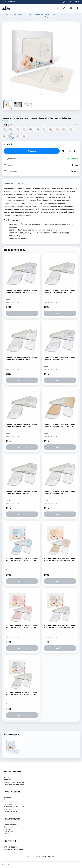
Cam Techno (8, 831)
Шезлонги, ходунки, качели (14, 782)
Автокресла (9, 780)
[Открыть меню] (77, 8)
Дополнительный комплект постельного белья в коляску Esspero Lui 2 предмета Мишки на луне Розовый (22, 626)
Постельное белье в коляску (45, 15)
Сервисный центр (11, 811)
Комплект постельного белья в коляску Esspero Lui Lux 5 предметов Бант (21, 359)
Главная (7, 15)
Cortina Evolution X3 (11, 825)
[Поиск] (57, 8)
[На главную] (6, 8)
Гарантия (7, 800)
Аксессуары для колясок (22, 15)
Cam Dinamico (9, 827)
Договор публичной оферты (15, 807)
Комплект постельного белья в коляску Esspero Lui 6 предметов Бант (59, 492)
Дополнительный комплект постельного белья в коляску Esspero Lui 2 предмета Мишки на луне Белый (22, 693)
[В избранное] (63, 151)
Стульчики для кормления (14, 784)
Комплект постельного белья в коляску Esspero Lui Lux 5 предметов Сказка (59, 291)
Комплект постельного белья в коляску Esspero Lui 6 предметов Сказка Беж (59, 425)
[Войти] (64, 8)
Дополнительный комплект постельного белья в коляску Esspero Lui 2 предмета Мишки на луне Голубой (22, 560)
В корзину (32, 151)
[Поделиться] (75, 151)
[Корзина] (71, 8)
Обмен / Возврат (10, 805)
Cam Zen (7, 834)
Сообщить (22, 313)
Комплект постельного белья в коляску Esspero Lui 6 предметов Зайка (59, 359)
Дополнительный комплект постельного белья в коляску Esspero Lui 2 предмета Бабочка (60, 626)
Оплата (7, 802)
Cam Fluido (8, 829)
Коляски (7, 778)
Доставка (8, 798)
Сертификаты (9, 809)
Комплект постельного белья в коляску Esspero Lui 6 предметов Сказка (21, 425)
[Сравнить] (69, 151)
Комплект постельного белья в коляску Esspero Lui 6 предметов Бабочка (21, 291)
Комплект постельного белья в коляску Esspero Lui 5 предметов (30, 17)
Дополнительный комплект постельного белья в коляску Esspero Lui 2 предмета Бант (60, 560)
